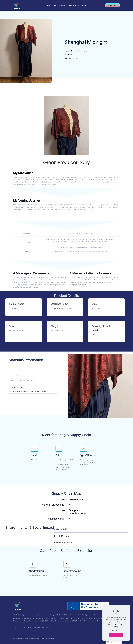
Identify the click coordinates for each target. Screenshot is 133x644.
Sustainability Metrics (63, 529)
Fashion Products (39, 628)
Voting (48, 628)
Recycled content (61, 536)
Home (15, 628)
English (111, 642)
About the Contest (25, 628)
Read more (116, 630)
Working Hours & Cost (63, 543)
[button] (39, 126)
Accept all (116, 635)
